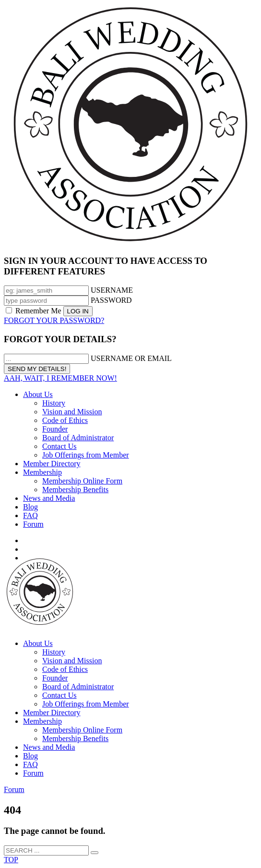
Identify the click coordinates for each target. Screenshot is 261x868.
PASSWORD (111, 300)
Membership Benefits (75, 490)
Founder (55, 429)
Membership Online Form (82, 481)
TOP (11, 860)
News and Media (49, 498)
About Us (38, 394)
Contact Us (59, 446)
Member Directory (52, 464)
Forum (33, 524)
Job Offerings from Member (86, 455)
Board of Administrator (78, 438)
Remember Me (35, 311)
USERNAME (112, 290)
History (54, 403)
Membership (42, 472)
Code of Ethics (65, 420)
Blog (30, 507)
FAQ (30, 515)
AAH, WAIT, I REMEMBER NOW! (60, 378)
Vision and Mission (72, 412)
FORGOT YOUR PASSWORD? (54, 320)
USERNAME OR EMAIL (131, 358)
